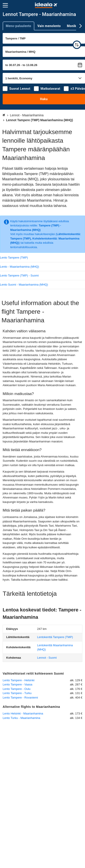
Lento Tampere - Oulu (17, 689)
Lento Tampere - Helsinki (19, 680)
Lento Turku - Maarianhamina (21, 718)
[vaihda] (77, 45)
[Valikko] (5, 5)
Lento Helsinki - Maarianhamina (23, 713)
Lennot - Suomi (47, 658)
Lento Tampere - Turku (17, 693)
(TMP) (55, 637)
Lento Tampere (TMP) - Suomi (19, 275)
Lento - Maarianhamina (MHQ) (19, 267)
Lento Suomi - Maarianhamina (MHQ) (24, 285)
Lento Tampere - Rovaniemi (20, 698)
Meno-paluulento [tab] (18, 26)
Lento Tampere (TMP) (14, 258)
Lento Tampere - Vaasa (17, 684)
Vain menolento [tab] (49, 26)
